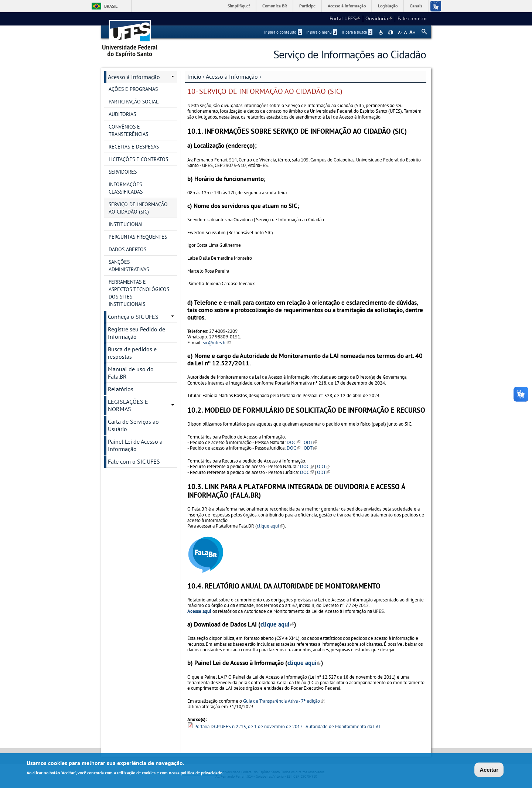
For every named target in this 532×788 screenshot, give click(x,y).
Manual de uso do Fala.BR (131, 373)
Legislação (388, 6)
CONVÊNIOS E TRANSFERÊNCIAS (128, 130)
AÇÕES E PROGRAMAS (133, 89)
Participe (307, 6)
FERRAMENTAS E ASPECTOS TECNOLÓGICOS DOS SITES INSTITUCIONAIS (139, 293)
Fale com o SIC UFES (134, 461)
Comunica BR (275, 6)
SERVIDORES (123, 172)
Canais (416, 6)
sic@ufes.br (217, 343)
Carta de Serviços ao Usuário (133, 425)
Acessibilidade (382, 32)
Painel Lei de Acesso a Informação (135, 445)
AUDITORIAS (122, 114)
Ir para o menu (322, 32)
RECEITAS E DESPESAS (134, 147)
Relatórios (121, 389)
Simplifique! (239, 6)
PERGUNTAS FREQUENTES (138, 237)
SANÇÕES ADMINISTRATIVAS (129, 266)
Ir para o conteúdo (283, 32)
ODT (310, 442)
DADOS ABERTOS (127, 249)
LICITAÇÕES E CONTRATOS (138, 159)
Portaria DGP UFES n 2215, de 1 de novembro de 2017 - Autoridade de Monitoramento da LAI (287, 726)
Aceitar (489, 771)
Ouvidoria (379, 18)
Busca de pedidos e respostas (132, 353)
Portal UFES (345, 18)
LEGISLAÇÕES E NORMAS (128, 405)
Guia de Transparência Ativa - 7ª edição (284, 701)
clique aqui (270, 526)
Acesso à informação (347, 6)
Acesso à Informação (232, 76)
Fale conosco (412, 18)
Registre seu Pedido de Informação (137, 333)
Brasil (111, 6)
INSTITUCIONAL (126, 224)
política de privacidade (201, 774)
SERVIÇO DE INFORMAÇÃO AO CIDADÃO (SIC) (138, 208)
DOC (293, 442)
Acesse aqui (199, 611)
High (391, 33)
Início (194, 76)
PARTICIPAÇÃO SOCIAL (134, 102)
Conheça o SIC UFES (133, 317)
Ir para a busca (357, 32)
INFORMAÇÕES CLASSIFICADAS (126, 188)
